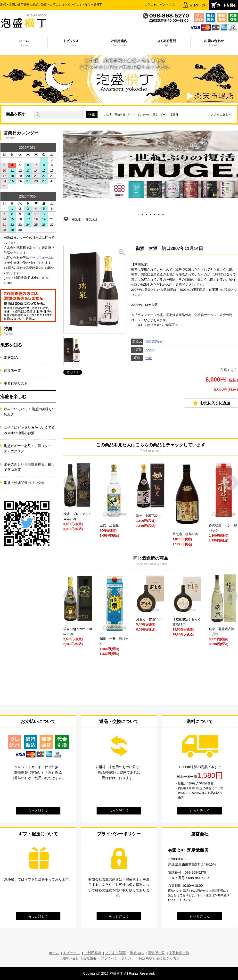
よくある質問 (115, 953)
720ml (150, 350)
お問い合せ (70, 958)
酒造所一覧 (12, 371)
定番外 (174, 115)
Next (230, 483)
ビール (164, 115)
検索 (92, 114)
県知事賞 (120, 115)
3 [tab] (146, 213)
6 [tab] (159, 213)
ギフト (131, 115)
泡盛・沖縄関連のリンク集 (24, 483)
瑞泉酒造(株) (155, 342)
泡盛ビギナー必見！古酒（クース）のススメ (28, 448)
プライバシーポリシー (118, 958)
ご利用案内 (93, 953)
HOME (76, 220)
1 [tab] (138, 213)
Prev (71, 483)
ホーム (54, 953)
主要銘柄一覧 (179, 953)
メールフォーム (40, 258)
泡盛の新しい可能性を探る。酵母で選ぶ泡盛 (29, 467)
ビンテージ (144, 115)
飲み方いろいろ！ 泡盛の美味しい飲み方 (30, 412)
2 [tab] (142, 213)
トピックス (72, 953)
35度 (149, 358)
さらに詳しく (223, 115)
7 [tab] (163, 213)
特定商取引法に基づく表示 (159, 958)
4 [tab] (151, 213)
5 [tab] (155, 213)
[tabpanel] (151, 165)
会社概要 (90, 958)
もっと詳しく (38, 811)
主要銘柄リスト (16, 383)
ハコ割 (108, 115)
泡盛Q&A (11, 357)
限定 (156, 115)
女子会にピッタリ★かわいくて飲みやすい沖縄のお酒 (29, 430)
